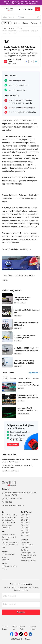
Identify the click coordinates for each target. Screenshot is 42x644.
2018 (23, 528)
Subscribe (21, 612)
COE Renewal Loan (8, 554)
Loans (4, 557)
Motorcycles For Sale (28, 560)
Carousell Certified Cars (10, 542)
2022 (23, 533)
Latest (5, 378)
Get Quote (13, 445)
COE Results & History (9, 566)
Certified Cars (26, 542)
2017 (28, 525)
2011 (28, 518)
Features (34, 23)
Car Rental (25, 550)
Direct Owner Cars (27, 545)
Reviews (17, 23)
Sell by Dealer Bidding (9, 515)
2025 (28, 535)
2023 (28, 533)
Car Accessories (27, 558)
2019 (28, 528)
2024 (23, 535)
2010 (23, 518)
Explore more (34, 373)
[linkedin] (36, 61)
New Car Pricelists (8, 535)
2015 (28, 523)
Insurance (5, 559)
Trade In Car (6, 528)
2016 (23, 525)
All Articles (9, 17)
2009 (28, 515)
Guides (25, 23)
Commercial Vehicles (28, 555)
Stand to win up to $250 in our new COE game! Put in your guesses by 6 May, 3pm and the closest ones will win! (21, 3)
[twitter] (31, 61)
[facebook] (26, 61)
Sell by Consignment (9, 518)
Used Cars (25, 547)
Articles (12, 28)
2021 (28, 530)
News (21, 378)
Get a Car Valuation (9, 523)
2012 (23, 520)
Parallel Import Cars (28, 553)
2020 (23, 530)
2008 (23, 515)
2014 (23, 523)
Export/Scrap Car (8, 520)
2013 (28, 520)
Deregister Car (7, 525)
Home (4, 28)
